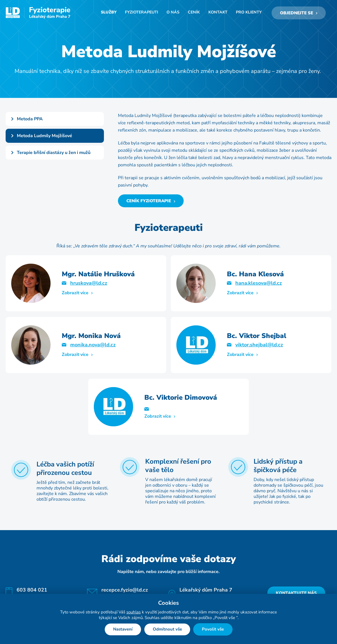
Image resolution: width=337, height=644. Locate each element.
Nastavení (123, 629)
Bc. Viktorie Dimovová (181, 399)
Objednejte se (297, 13)
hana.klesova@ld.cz (259, 284)
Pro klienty (249, 13)
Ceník (195, 13)
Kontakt (218, 13)
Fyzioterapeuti (144, 13)
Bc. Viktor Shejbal (257, 337)
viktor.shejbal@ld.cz (259, 346)
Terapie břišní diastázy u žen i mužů (54, 154)
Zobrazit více (75, 294)
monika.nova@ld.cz (93, 346)
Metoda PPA (30, 120)
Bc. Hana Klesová (255, 275)
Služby (111, 13)
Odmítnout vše (167, 629)
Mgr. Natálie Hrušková (98, 275)
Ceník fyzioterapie (149, 202)
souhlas (134, 612)
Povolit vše (213, 629)
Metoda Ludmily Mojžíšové (45, 137)
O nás (175, 13)
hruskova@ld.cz (89, 284)
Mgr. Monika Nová (91, 337)
